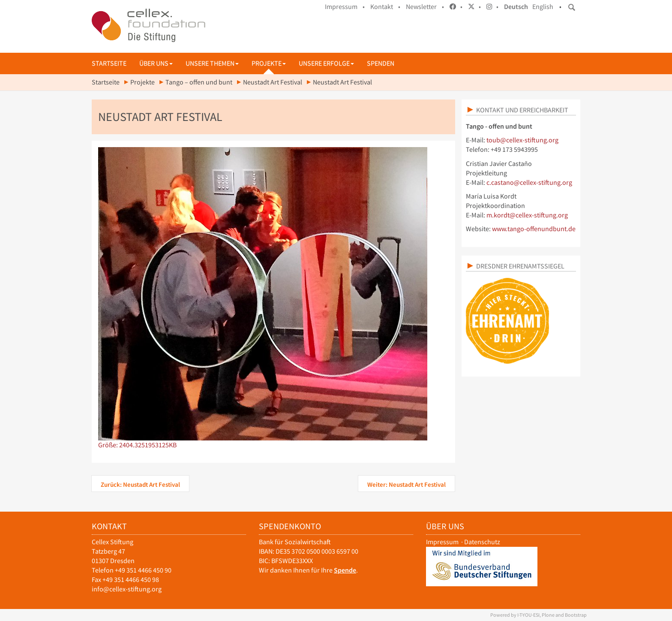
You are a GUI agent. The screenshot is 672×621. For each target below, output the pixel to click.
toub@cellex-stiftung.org (522, 140)
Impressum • (345, 7)
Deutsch (516, 7)
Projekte (269, 63)
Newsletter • (425, 7)
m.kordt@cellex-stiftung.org (527, 215)
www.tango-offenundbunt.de (534, 229)
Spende (345, 570)
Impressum (442, 542)
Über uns (156, 63)
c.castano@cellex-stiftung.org (529, 182)
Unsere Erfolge (326, 63)
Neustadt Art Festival (273, 82)
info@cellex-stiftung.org (127, 589)
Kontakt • (385, 7)
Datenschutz (482, 542)
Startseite (109, 63)
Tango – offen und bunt (199, 82)
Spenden (381, 63)
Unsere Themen (212, 63)
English (543, 7)
